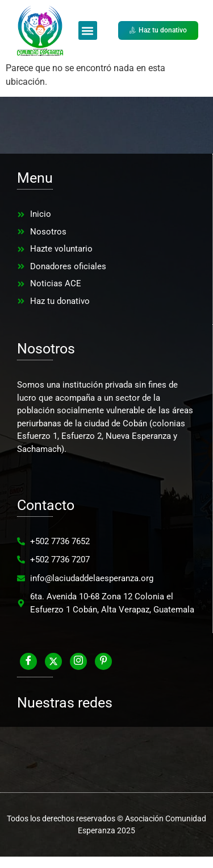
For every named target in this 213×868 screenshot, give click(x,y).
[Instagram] (78, 661)
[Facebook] (28, 661)
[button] (88, 30)
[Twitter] (53, 661)
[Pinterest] (103, 661)
